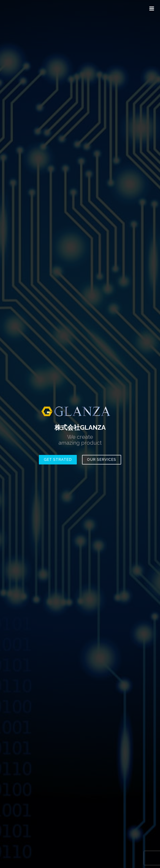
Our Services (102, 460)
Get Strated (58, 460)
